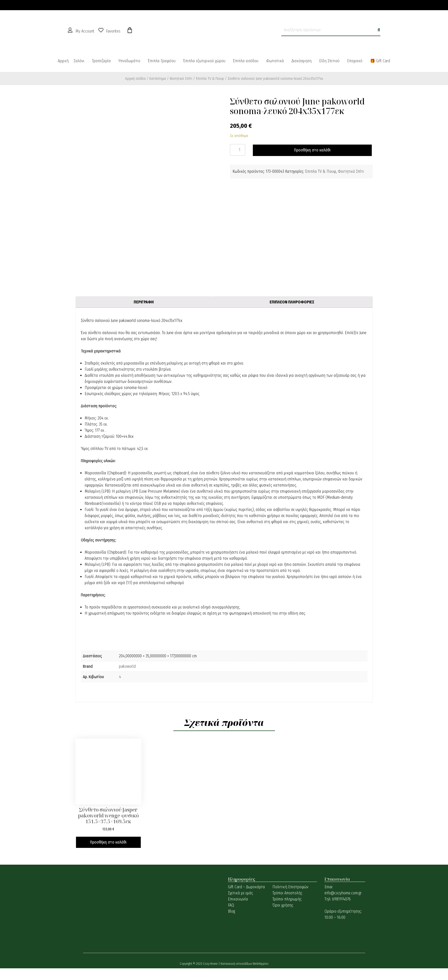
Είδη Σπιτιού (329, 61)
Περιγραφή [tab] (144, 302)
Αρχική (63, 61)
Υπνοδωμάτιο (129, 61)
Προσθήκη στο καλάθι (312, 150)
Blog (231, 911)
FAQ (231, 905)
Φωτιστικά (275, 61)
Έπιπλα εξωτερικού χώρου (204, 61)
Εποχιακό (355, 61)
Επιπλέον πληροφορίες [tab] (292, 302)
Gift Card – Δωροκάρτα (246, 887)
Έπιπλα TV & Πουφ (210, 79)
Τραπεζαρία (101, 61)
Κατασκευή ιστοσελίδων (237, 964)
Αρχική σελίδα (135, 79)
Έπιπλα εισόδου (246, 61)
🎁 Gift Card (380, 61)
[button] (80, 61)
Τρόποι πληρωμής (287, 899)
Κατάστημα (158, 79)
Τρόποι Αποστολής (287, 893)
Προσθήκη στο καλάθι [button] (108, 842)
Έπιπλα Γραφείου (162, 61)
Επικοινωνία (238, 899)
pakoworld (127, 666)
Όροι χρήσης (283, 905)
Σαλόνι (79, 61)
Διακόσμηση (302, 61)
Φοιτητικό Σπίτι (181, 79)
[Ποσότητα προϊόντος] (238, 150)
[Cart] (130, 30)
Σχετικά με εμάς (241, 893)
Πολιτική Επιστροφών (290, 887)
